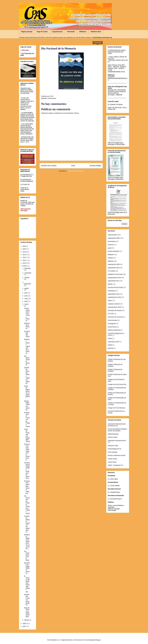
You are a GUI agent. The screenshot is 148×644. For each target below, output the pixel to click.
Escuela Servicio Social (115, 287)
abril (26, 301)
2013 (25, 255)
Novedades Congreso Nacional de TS (27, 600)
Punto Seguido (113, 452)
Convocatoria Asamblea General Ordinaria (27, 487)
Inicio (73, 166)
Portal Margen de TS (114, 449)
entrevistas (111, 291)
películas (111, 348)
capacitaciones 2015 (114, 307)
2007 (25, 626)
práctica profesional (114, 330)
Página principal (27, 32)
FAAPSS (111, 245)
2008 (25, 624)
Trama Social (112, 462)
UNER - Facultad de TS (115, 465)
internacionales (113, 320)
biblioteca (111, 255)
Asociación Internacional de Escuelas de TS (117, 425)
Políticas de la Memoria (27, 326)
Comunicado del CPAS (27, 334)
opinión (110, 284)
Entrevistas (71, 32)
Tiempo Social (112, 459)
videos (110, 301)
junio (26, 296)
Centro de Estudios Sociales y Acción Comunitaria (117, 430)
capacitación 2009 (114, 238)
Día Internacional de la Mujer (27, 556)
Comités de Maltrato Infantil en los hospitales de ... (27, 524)
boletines (111, 261)
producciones (112, 327)
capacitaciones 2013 (114, 278)
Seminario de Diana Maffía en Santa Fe (27, 568)
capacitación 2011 (114, 281)
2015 (25, 249)
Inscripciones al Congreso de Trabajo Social (27, 419)
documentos (112, 241)
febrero (27, 620)
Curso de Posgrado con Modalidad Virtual (27, 435)
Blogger (98, 640)
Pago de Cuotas (42, 32)
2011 (25, 260)
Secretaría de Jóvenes (115, 310)
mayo (26, 299)
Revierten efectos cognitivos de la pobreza (27, 346)
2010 (25, 263)
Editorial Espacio (113, 434)
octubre (27, 277)
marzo (26, 304)
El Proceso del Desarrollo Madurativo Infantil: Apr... (27, 584)
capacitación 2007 (114, 342)
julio (26, 293)
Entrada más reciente (49, 166)
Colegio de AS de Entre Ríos (117, 384)
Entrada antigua (95, 166)
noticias (110, 258)
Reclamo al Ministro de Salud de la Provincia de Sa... (27, 542)
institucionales (52, 98)
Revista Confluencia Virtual (116, 455)
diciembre (28, 268)
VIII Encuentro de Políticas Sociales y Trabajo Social (27, 505)
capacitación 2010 (114, 268)
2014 (25, 252)
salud (110, 248)
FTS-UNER (111, 271)
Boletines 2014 (96, 32)
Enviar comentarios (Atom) (75, 171)
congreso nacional (114, 304)
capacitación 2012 (114, 294)
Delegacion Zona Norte (115, 274)
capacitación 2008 (114, 264)
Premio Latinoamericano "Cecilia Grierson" (27, 314)
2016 (25, 246)
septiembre (27, 284)
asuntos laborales (113, 251)
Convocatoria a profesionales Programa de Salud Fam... (27, 470)
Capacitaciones (57, 32)
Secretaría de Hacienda (115, 317)
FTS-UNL (111, 314)
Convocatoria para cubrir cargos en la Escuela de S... (27, 452)
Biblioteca (83, 32)
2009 (25, 266)
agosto (27, 288)
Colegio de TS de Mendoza (117, 408)
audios (110, 338)
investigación (112, 324)
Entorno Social (112, 437)
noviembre (28, 273)
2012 (25, 257)
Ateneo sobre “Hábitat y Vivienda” (27, 405)
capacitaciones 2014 (114, 297)
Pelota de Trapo (113, 446)
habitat (110, 345)
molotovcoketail (78, 640)
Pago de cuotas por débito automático (27, 612)
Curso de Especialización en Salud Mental (27, 392)
